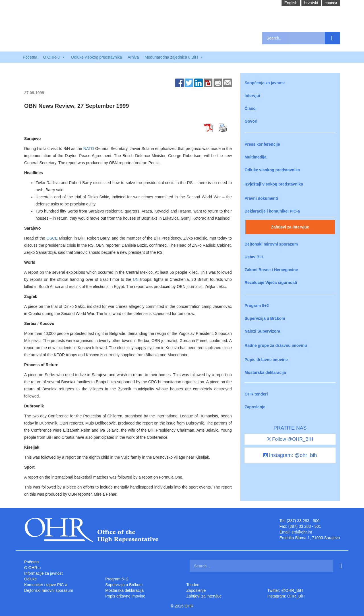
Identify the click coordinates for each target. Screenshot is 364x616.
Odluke (30, 579)
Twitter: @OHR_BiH (285, 590)
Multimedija (256, 157)
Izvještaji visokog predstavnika (274, 184)
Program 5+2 (257, 306)
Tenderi (193, 585)
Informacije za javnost (43, 573)
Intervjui (252, 96)
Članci (251, 108)
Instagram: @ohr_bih (290, 455)
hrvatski (311, 3)
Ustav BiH (254, 257)
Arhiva (133, 57)
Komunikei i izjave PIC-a (46, 585)
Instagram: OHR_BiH (286, 596)
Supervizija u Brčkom (265, 318)
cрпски (331, 3)
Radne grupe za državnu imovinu (276, 345)
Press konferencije (262, 144)
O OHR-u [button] (54, 57)
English (291, 3)
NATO (89, 149)
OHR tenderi (256, 394)
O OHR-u (32, 568)
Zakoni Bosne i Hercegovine (271, 270)
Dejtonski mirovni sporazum (271, 244)
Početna (30, 57)
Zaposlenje (255, 407)
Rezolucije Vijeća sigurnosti (271, 283)
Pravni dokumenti (261, 198)
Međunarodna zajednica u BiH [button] (174, 57)
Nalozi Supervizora (262, 331)
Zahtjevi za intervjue (290, 227)
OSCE (52, 238)
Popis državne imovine (266, 360)
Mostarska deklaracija (265, 372)
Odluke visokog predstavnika (97, 57)
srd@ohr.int (302, 532)
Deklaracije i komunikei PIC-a (272, 211)
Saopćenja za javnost (265, 83)
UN (136, 279)
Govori (251, 121)
